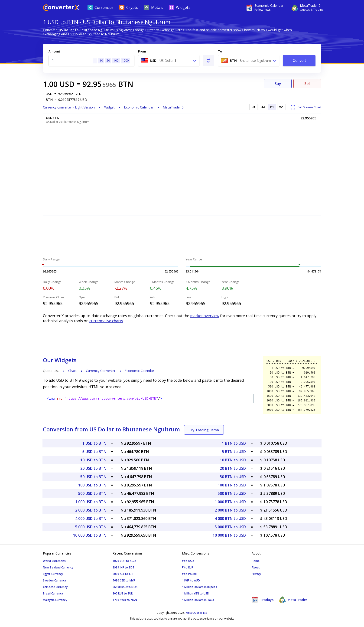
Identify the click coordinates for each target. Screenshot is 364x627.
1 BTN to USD (234, 443)
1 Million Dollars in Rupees (200, 587)
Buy (278, 84)
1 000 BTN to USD (230, 502)
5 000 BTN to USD (230, 527)
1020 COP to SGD (124, 561)
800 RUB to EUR (123, 593)
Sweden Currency (55, 580)
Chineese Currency (55, 587)
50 (108, 61)
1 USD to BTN (94, 443)
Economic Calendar (139, 107)
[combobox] (169, 61)
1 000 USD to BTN (91, 502)
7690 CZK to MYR (124, 580)
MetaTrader (293, 600)
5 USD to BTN (94, 452)
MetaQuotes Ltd (197, 613)
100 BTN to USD (232, 485)
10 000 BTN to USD (229, 535)
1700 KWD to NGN (125, 600)
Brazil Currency (53, 593)
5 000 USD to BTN (91, 527)
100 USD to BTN (92, 485)
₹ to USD (188, 561)
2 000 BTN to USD (230, 510)
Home (256, 561)
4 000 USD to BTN (91, 519)
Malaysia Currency (55, 600)
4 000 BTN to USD (230, 519)
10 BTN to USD (233, 460)
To (220, 51)
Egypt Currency (53, 574)
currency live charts (106, 321)
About (256, 567)
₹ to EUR (188, 567)
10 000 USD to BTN (90, 535)
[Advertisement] (182, 237)
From (142, 51)
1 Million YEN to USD (196, 593)
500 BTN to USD (232, 493)
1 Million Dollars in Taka (198, 600)
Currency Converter (101, 371)
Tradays (263, 600)
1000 (125, 61)
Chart (72, 371)
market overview (205, 316)
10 (101, 61)
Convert (299, 61)
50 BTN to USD (233, 477)
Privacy (256, 574)
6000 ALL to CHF (123, 574)
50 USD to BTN (93, 477)
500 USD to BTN (92, 493)
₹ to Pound (189, 574)
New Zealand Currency (58, 567)
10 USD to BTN (93, 460)
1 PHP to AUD (191, 580)
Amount (54, 51)
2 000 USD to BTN (91, 510)
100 (116, 61)
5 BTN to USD (234, 452)
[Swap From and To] (209, 61)
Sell (307, 84)
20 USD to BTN (93, 468)
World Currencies (54, 561)
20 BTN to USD (233, 468)
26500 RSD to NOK (125, 587)
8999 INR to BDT (124, 567)
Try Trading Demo (204, 430)
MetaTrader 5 (173, 107)
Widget (110, 107)
